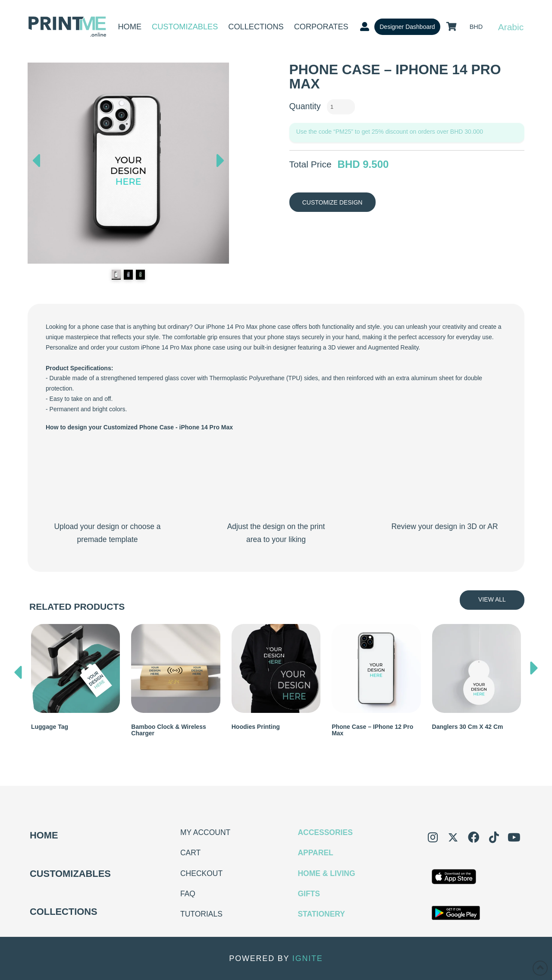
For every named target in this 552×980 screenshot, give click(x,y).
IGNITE (308, 958)
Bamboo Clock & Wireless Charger (168, 730)
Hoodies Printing (256, 727)
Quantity (305, 106)
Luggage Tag (50, 727)
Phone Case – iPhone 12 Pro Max (372, 730)
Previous (36, 158)
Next (220, 163)
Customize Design (332, 202)
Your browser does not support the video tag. (107, 479)
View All (492, 599)
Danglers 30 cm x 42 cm (468, 727)
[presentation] (18, 670)
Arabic (511, 27)
